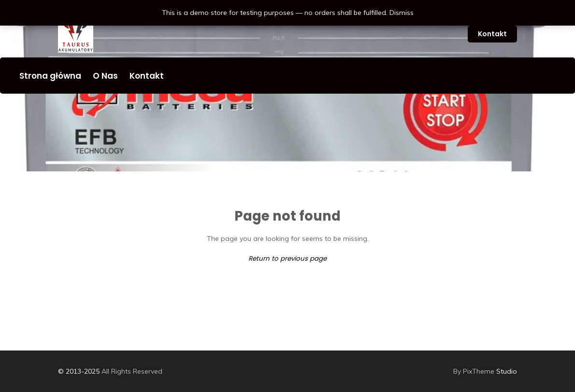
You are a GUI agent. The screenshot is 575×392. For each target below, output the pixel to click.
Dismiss (402, 13)
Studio (485, 371)
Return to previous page (287, 259)
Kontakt (492, 34)
